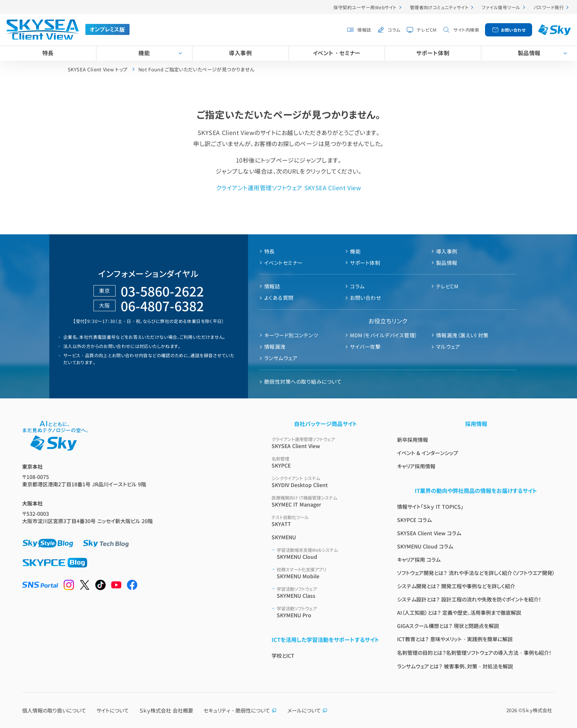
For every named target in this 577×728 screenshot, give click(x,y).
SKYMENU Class (328, 592)
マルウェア (448, 347)
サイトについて (113, 710)
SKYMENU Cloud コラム (425, 546)
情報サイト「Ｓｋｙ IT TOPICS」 (430, 507)
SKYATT (325, 521)
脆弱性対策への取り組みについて (303, 381)
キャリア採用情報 (416, 466)
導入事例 (240, 53)
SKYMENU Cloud (328, 553)
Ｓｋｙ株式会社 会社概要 (166, 710)
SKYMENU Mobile (328, 573)
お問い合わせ (513, 30)
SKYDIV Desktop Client (325, 482)
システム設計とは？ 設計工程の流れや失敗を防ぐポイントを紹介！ (469, 599)
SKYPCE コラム (414, 520)
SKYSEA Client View (325, 443)
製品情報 (529, 53)
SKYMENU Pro (328, 612)
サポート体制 (433, 53)
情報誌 (364, 30)
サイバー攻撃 (365, 347)
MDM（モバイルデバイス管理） (384, 335)
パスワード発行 (549, 7)
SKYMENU (284, 537)
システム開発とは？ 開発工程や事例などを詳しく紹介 (456, 586)
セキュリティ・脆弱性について (240, 710)
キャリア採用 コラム (419, 560)
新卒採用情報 (413, 440)
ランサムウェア (281, 358)
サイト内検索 (466, 30)
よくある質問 (279, 298)
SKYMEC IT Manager (325, 501)
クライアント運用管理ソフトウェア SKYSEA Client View (288, 188)
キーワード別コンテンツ (291, 335)
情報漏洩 (275, 347)
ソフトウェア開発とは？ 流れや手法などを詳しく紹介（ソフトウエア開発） (476, 573)
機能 (144, 53)
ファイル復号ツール (501, 7)
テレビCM (427, 30)
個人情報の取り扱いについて (54, 710)
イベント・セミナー (337, 53)
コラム (394, 30)
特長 (48, 53)
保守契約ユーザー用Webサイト (365, 7)
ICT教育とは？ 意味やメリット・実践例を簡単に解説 (455, 639)
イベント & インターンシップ (428, 453)
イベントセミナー (284, 263)
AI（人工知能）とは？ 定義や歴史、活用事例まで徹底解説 (459, 612)
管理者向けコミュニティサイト (439, 7)
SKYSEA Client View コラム (429, 533)
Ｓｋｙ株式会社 (537, 710)
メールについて (307, 710)
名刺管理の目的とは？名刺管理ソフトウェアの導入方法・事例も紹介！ (474, 653)
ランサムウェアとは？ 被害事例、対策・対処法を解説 (455, 666)
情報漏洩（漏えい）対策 (462, 335)
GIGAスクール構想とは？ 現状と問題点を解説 (448, 626)
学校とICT (283, 656)
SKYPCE (325, 462)
